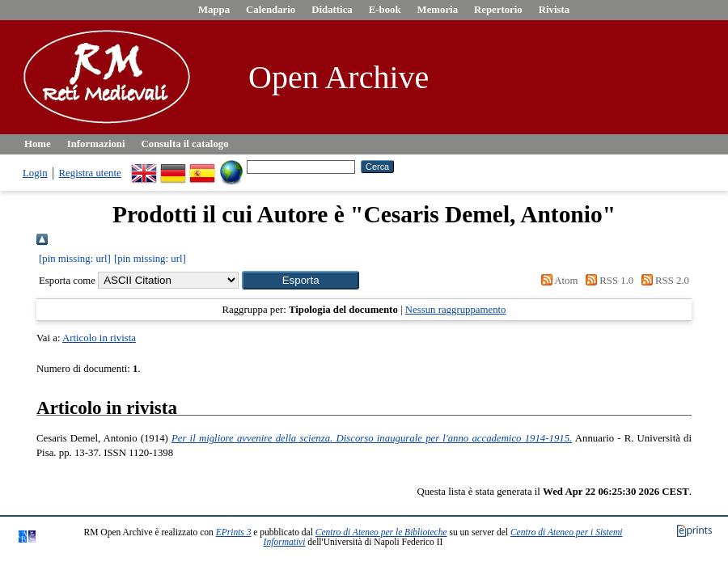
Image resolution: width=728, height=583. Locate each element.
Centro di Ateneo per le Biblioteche (381, 532)
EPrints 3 (234, 532)
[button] (301, 280)
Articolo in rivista (99, 338)
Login (35, 173)
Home (38, 144)
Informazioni (96, 144)
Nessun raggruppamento (456, 310)
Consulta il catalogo (185, 144)
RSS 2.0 (662, 281)
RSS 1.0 (607, 281)
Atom (557, 281)
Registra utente (90, 173)
